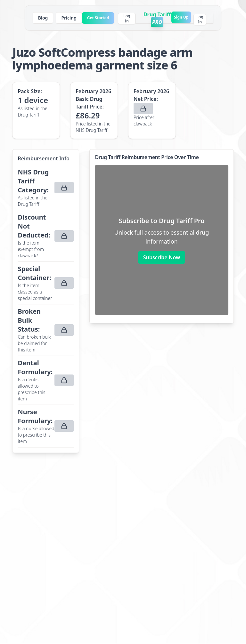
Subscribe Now (162, 257)
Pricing (69, 18)
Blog (43, 18)
